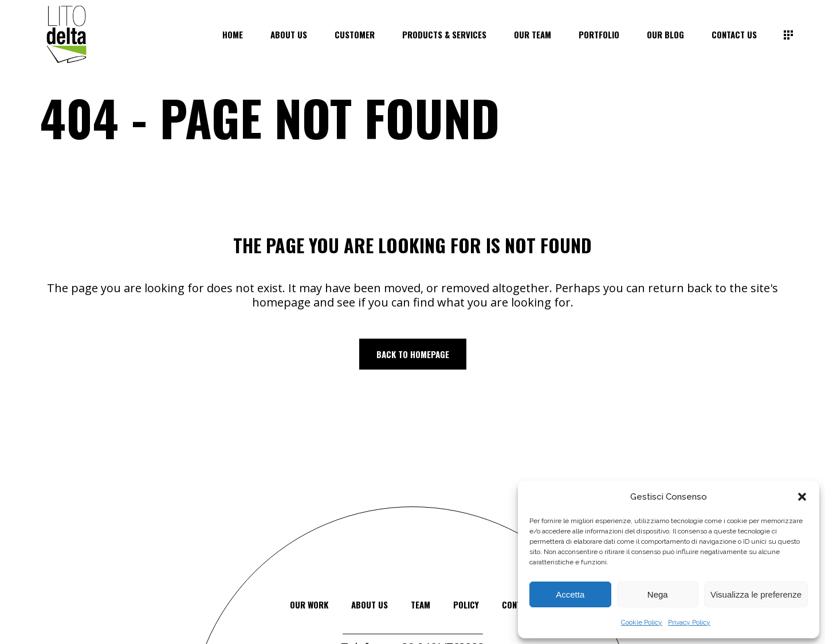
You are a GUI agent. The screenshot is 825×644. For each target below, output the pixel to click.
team (421, 604)
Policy (466, 604)
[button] (802, 497)
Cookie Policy (642, 622)
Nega (658, 594)
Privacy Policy (689, 622)
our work (309, 604)
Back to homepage (413, 354)
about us (370, 604)
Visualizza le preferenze (756, 594)
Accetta (570, 594)
